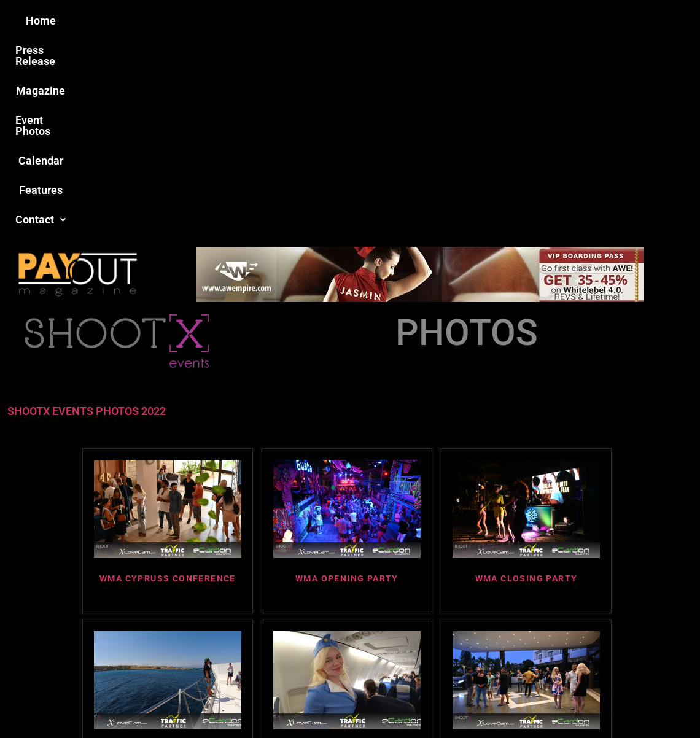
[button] (557, 21)
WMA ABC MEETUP (527, 551)
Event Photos (356, 21)
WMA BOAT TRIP (168, 551)
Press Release (202, 21)
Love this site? (162, 643)
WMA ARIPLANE (347, 551)
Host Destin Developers (617, 702)
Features (492, 21)
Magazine (280, 21)
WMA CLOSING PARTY (527, 379)
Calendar (429, 21)
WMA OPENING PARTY (347, 379)
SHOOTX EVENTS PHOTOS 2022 (87, 212)
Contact (557, 21)
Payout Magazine (207, 702)
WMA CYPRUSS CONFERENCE (168, 379)
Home (133, 21)
